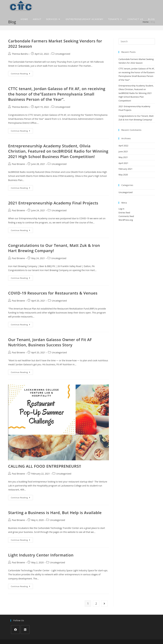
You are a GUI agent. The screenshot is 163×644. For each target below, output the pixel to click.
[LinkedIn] (25, 630)
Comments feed (126, 216)
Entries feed (124, 213)
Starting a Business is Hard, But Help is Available (55, 513)
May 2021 (123, 157)
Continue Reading (22, 74)
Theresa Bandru (20, 54)
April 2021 (123, 163)
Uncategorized (63, 54)
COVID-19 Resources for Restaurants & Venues (53, 293)
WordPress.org (126, 220)
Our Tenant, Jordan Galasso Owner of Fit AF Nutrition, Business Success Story (50, 342)
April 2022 (123, 146)
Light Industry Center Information (41, 555)
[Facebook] (15, 630)
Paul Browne (18, 164)
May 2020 (123, 175)
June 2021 (123, 151)
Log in (121, 209)
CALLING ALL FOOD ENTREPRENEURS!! (45, 466)
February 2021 (126, 169)
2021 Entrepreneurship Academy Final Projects (53, 203)
